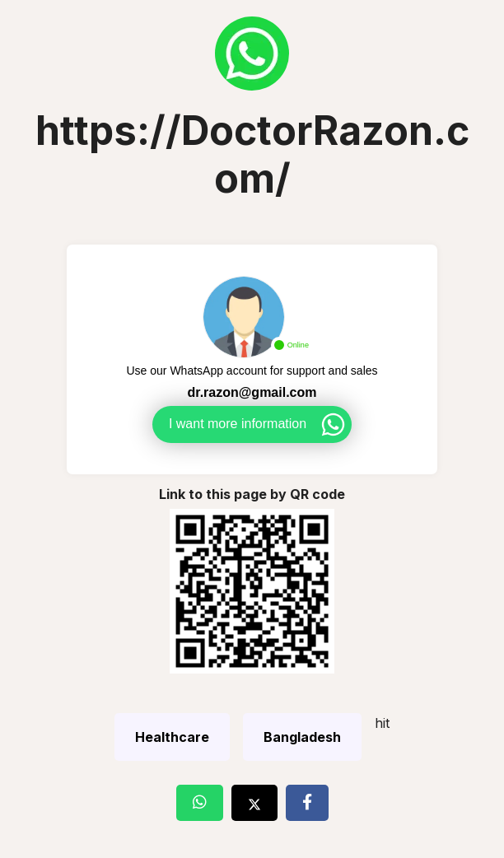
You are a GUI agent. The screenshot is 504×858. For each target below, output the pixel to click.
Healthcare (172, 737)
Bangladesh (302, 737)
